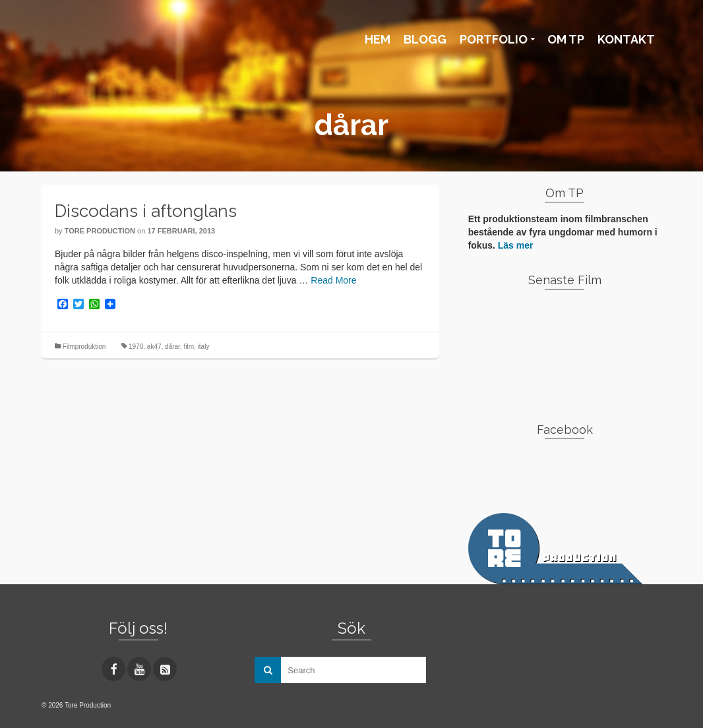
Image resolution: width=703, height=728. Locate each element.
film (189, 347)
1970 (136, 347)
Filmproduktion (84, 347)
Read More (333, 280)
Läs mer (516, 245)
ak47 (154, 347)
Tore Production (100, 231)
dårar (172, 347)
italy (204, 347)
